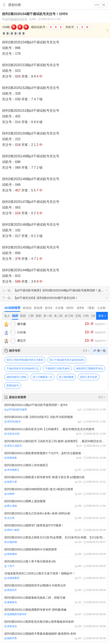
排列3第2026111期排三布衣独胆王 (55, 467)
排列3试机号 (13, 422)
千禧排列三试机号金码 (57, 368)
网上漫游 (11, 506)
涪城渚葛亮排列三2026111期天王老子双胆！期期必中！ (55, 576)
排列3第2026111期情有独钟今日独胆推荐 (55, 552)
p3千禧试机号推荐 (16, 410)
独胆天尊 (11, 638)
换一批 (100, 351)
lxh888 (9, 494)
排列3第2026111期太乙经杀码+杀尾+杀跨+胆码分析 (55, 516)
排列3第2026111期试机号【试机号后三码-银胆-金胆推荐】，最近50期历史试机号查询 (55, 443)
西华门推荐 (12, 530)
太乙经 (9, 518)
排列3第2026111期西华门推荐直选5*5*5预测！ (55, 528)
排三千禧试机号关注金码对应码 (67, 360)
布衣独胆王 (12, 470)
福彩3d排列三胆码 (16, 377)
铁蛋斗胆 (11, 482)
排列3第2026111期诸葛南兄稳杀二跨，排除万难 (55, 600)
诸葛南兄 (11, 602)
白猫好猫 (11, 542)
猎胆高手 (11, 590)
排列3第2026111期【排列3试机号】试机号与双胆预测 (55, 419)
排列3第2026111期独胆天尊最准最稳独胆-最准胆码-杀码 (55, 636)
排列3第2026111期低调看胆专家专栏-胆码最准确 (55, 612)
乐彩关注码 (12, 434)
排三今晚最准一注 (43, 377)
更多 (97, 5)
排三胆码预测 (66, 377)
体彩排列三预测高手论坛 (89, 368)
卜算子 (9, 566)
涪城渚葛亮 (12, 578)
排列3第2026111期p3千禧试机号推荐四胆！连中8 (55, 407)
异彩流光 (11, 626)
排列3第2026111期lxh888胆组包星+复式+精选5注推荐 (55, 491)
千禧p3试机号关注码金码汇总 (23, 368)
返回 (4, 5)
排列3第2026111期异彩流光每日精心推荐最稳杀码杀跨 (55, 624)
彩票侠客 (11, 458)
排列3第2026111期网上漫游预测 (55, 503)
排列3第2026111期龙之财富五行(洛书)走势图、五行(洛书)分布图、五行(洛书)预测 (55, 540)
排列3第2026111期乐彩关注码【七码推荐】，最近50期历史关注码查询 (55, 431)
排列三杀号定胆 (89, 377)
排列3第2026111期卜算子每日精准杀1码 (55, 564)
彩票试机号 (13, 386)
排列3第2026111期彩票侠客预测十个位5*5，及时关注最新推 (55, 455)
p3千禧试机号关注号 (15, 19)
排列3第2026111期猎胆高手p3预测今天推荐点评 (55, 588)
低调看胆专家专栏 (15, 614)
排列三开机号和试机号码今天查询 (25, 360)
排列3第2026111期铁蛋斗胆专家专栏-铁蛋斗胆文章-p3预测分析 (55, 479)
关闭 (104, 5)
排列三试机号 (13, 446)
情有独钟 (11, 554)
